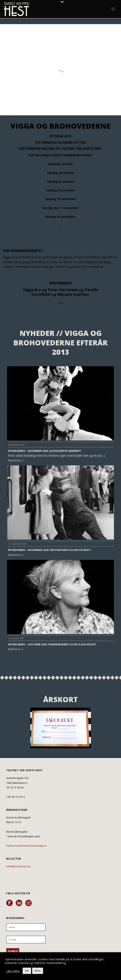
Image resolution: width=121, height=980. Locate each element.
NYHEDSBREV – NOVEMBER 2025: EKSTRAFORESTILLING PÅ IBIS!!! (49, 550)
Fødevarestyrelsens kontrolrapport (26, 846)
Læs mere (13, 971)
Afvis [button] (38, 971)
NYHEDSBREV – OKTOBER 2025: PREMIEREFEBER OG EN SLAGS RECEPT (52, 644)
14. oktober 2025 (16, 638)
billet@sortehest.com (18, 866)
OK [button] (27, 971)
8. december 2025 (16, 445)
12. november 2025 (17, 544)
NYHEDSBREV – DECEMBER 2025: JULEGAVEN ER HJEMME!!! (45, 451)
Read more (16, 460)
